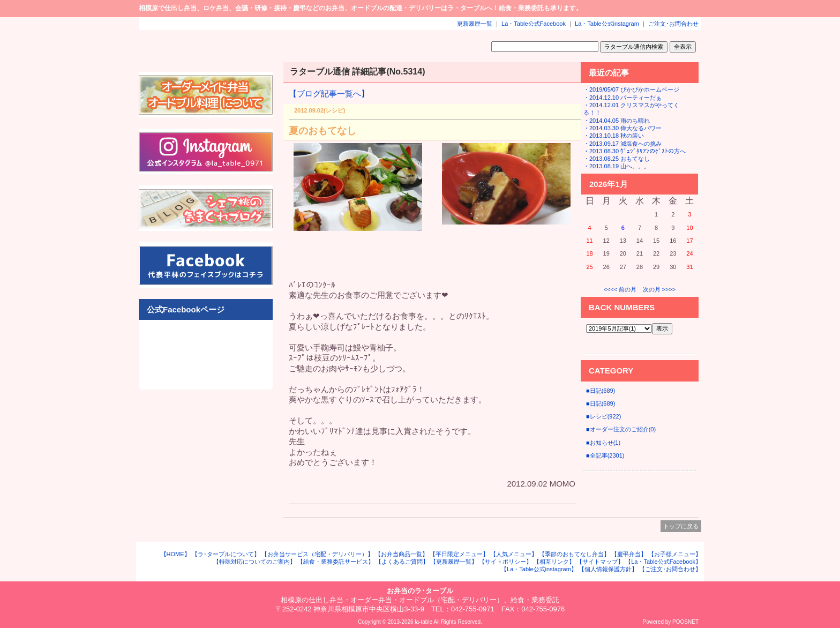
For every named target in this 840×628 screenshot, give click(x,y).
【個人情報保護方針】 (608, 569)
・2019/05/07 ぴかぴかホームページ (631, 89)
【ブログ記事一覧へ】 (329, 94)
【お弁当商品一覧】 (402, 554)
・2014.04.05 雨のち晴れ (617, 121)
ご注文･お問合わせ (673, 24)
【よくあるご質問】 (402, 562)
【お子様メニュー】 (675, 554)
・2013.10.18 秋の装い (614, 136)
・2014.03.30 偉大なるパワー (622, 128)
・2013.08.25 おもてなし (617, 159)
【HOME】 (175, 554)
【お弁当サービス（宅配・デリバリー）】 (317, 554)
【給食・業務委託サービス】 (336, 562)
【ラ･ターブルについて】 (226, 554)
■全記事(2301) (605, 455)
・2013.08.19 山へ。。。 (617, 166)
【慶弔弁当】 (629, 554)
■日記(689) (601, 391)
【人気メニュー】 (514, 554)
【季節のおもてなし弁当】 (574, 554)
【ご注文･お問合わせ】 (670, 569)
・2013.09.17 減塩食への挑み (622, 144)
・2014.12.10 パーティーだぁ (622, 98)
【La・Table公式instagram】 (539, 569)
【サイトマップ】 (600, 562)
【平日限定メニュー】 (459, 554)
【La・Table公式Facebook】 (663, 562)
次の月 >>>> (659, 289)
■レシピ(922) (603, 416)
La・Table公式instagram (607, 24)
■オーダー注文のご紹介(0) (621, 429)
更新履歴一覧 (475, 24)
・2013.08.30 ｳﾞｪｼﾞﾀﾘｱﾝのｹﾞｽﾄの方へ (635, 151)
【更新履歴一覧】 (454, 562)
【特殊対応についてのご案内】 (254, 562)
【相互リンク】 (554, 562)
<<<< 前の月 (620, 289)
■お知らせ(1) (603, 443)
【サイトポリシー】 (505, 562)
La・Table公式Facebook (534, 24)
